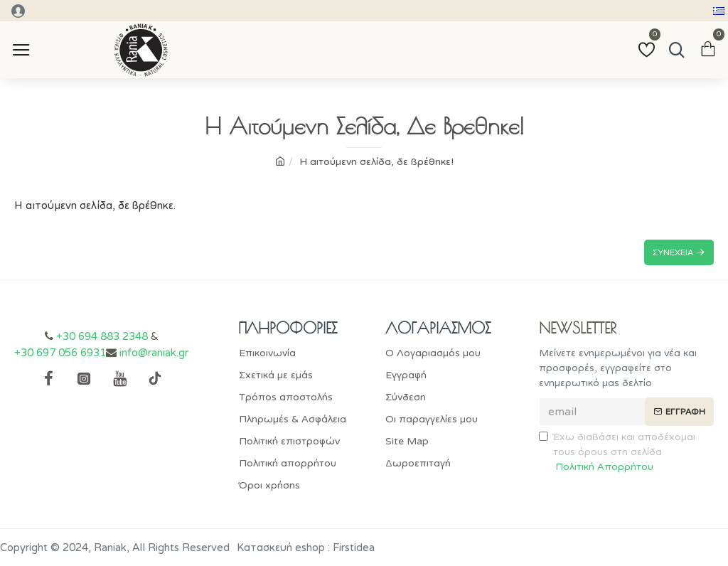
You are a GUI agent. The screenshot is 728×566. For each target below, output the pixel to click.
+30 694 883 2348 (102, 336)
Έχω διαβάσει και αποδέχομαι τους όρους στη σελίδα (617, 453)
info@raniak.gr (154, 353)
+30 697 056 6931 (60, 353)
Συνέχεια (673, 252)
